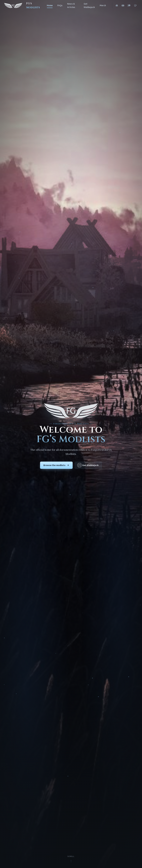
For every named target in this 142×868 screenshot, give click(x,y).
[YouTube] (123, 5)
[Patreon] (129, 5)
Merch (103, 5)
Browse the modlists (56, 465)
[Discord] (117, 5)
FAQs (60, 5)
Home (50, 5)
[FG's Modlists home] (23, 5)
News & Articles (71, 5)
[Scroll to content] (71, 860)
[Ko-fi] (135, 5)
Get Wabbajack (89, 5)
